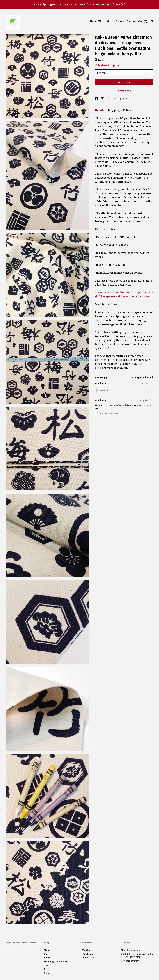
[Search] (152, 22)
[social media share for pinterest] (109, 99)
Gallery (131, 21)
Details (100, 110)
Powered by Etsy (130, 961)
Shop (93, 21)
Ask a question (121, 99)
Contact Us (50, 965)
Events (120, 21)
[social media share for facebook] (97, 99)
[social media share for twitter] (103, 99)
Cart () (143, 21)
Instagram (88, 958)
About (110, 21)
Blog (101, 21)
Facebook (88, 954)
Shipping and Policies (56, 962)
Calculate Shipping (107, 65)
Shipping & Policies (121, 110)
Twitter (86, 950)
